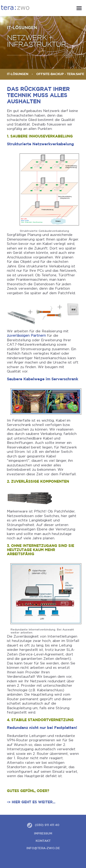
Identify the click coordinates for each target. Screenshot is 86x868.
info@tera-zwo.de (43, 848)
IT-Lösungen (18, 74)
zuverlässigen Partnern (26, 335)
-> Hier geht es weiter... (31, 802)
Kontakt (43, 841)
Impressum (43, 834)
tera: (15, 8)
